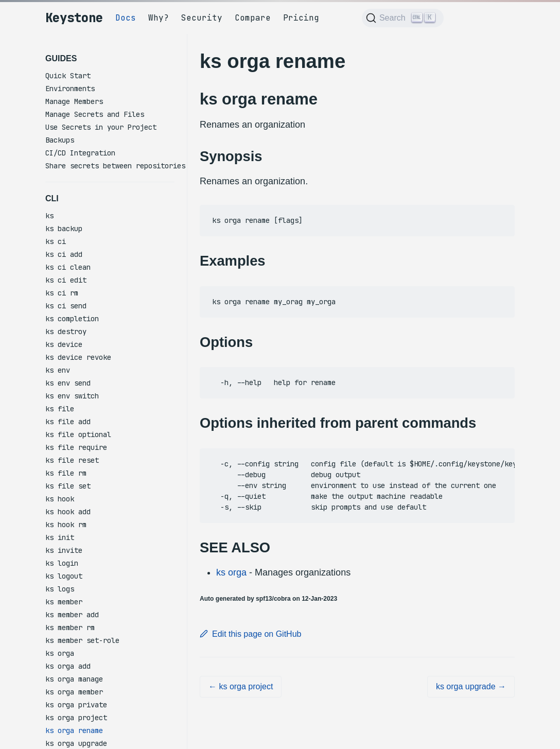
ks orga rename (74, 730)
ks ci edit (66, 280)
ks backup (64, 229)
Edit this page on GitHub (250, 634)
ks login (62, 563)
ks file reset (72, 460)
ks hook (60, 499)
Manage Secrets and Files (95, 114)
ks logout (64, 576)
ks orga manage (74, 679)
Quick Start (68, 76)
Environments (70, 89)
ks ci (56, 241)
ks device (64, 344)
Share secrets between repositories (115, 166)
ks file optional (78, 434)
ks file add (68, 422)
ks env (58, 370)
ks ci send (66, 306)
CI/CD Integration (80, 153)
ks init (60, 537)
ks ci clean (68, 267)
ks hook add (68, 512)
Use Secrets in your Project (101, 127)
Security (202, 18)
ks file (60, 409)
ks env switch (72, 396)
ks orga (60, 653)
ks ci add (64, 254)
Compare (253, 18)
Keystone (74, 18)
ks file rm (66, 473)
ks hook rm (66, 525)
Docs (126, 18)
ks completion (72, 319)
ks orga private (76, 705)
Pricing (301, 18)
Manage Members (74, 101)
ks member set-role (82, 640)
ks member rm (70, 628)
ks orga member (74, 692)
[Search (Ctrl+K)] (403, 18)
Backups (60, 140)
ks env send (68, 383)
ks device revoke (78, 357)
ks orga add (68, 666)
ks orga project (76, 718)
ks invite (64, 550)
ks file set (68, 486)
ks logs (60, 589)
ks (49, 216)
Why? (159, 18)
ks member (64, 602)
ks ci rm (62, 293)
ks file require (76, 447)
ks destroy (66, 332)
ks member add (72, 615)
